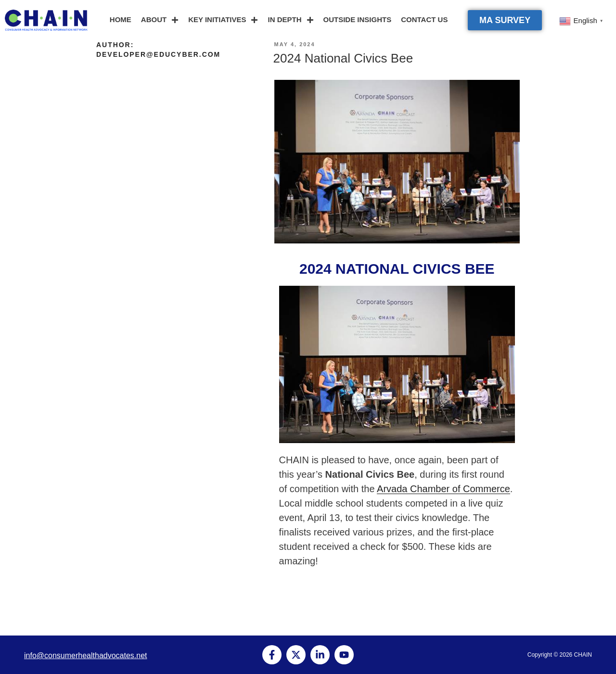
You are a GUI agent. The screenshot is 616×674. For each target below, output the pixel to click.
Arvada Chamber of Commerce (443, 489)
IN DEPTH (290, 20)
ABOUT (160, 20)
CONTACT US (424, 19)
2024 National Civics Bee (343, 58)
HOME (121, 19)
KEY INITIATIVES (223, 20)
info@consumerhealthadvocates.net (86, 655)
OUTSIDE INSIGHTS (358, 19)
